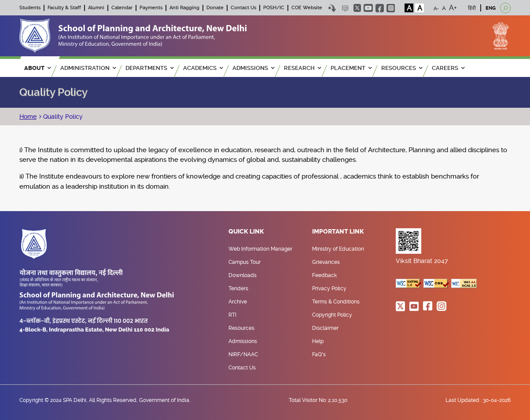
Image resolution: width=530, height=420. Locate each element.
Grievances (326, 262)
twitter (357, 8)
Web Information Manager (260, 249)
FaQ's (319, 354)
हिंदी (472, 8)
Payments (151, 8)
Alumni (96, 8)
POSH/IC (274, 8)
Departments (149, 68)
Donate (215, 8)
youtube (368, 8)
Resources (241, 328)
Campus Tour (245, 262)
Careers (448, 68)
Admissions (243, 341)
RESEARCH (302, 68)
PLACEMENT (351, 68)
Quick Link (246, 232)
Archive (238, 302)
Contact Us (243, 8)
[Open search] (505, 8)
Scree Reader (345, 8)
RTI (232, 315)
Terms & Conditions (336, 302)
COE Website (307, 8)
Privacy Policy (329, 289)
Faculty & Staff (64, 8)
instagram (391, 8)
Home (28, 117)
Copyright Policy (332, 315)
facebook (380, 8)
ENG (491, 8)
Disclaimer (325, 328)
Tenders (238, 289)
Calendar (122, 8)
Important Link (338, 232)
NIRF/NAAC (243, 354)
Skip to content (332, 8)
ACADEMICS (203, 68)
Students (30, 8)
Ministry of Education (338, 249)
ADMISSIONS (253, 68)
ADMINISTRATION (88, 68)
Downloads (243, 275)
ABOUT (37, 68)
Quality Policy (62, 117)
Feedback (324, 275)
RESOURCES (402, 68)
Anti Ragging (184, 8)
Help (318, 341)
